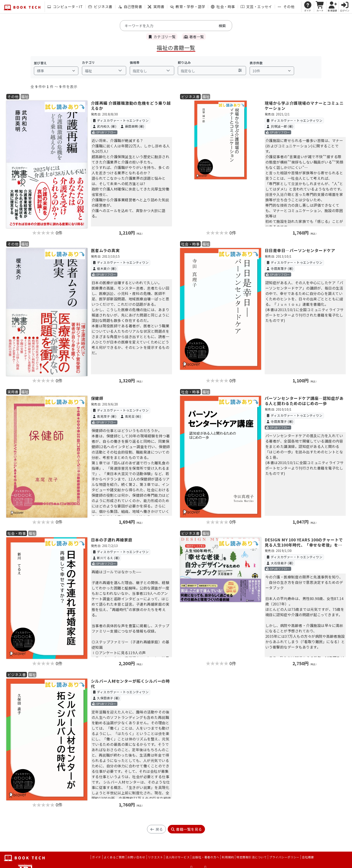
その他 (286, 7)
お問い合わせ (136, 857)
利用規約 (228, 857)
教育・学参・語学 (188, 7)
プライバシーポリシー (284, 857)
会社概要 (308, 857)
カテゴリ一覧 (162, 37)
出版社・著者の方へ (206, 857)
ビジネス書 (100, 7)
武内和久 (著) (104, 126)
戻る (156, 829)
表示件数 (256, 63)
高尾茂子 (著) (104, 416)
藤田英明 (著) (132, 126)
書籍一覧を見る (186, 829)
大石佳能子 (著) (280, 563)
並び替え (40, 63)
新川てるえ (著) (106, 558)
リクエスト (155, 857)
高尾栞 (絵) (131, 416)
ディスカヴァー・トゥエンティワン (120, 120)
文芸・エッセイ (256, 7)
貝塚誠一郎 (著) (280, 126)
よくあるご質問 (114, 857)
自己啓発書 (130, 7)
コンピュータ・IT (65, 7)
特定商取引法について (252, 857)
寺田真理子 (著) (280, 268)
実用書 (156, 7)
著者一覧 (194, 37)
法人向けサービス (178, 857)
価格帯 (135, 62)
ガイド (97, 857)
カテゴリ (88, 62)
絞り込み (184, 62)
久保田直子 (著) (106, 698)
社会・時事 (223, 7)
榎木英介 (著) (104, 268)
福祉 (25, 97)
